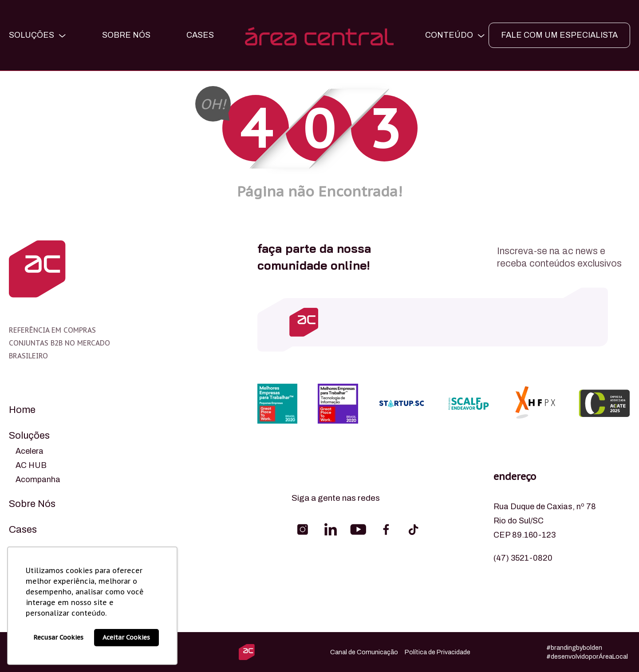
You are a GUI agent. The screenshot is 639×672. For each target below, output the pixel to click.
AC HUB (31, 465)
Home (22, 410)
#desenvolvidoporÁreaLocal (587, 656)
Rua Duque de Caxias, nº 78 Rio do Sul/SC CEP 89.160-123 (545, 521)
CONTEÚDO (449, 35)
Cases (23, 530)
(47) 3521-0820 (523, 558)
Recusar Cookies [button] (58, 637)
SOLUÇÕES (32, 35)
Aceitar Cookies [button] (126, 637)
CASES (200, 35)
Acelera (30, 451)
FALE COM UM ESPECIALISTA (559, 35)
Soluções (29, 436)
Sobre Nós (126, 35)
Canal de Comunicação (364, 652)
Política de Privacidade (438, 652)
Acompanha (38, 479)
